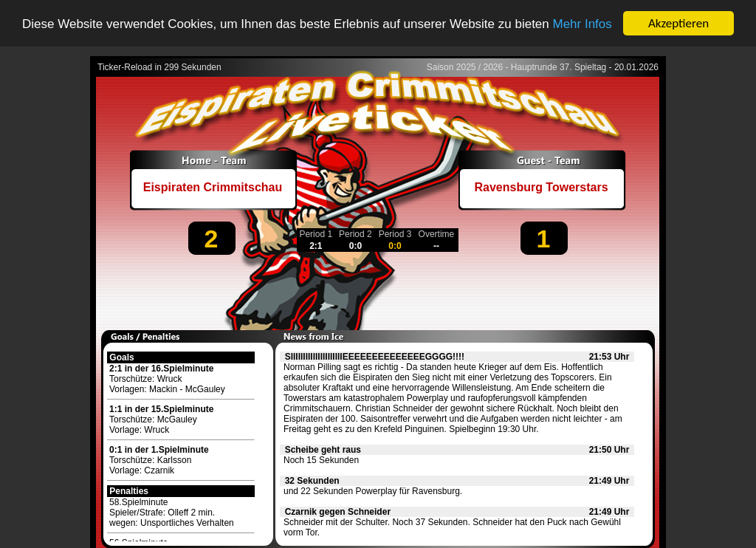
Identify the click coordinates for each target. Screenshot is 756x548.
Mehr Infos (582, 23)
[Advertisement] (378, 292)
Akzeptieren (678, 23)
